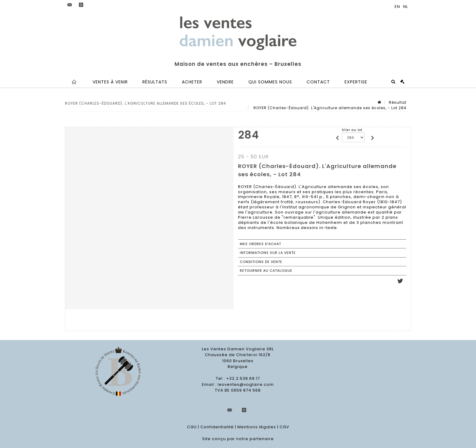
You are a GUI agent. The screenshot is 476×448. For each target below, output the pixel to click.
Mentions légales (257, 427)
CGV (284, 427)
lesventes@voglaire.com (246, 384)
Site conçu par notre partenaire (238, 439)
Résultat (398, 102)
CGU (192, 427)
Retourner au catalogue (266, 271)
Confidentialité (217, 427)
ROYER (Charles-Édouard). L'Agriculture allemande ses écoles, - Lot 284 (329, 108)
